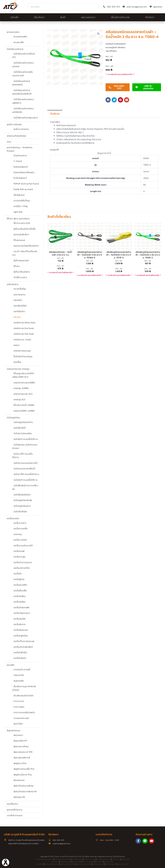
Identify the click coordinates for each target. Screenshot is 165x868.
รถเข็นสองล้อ (20, 619)
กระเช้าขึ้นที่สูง (20, 289)
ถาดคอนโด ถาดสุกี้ (22, 669)
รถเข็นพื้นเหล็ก (20, 591)
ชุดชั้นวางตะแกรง (21, 129)
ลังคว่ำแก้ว (18, 724)
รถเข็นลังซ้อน (20, 596)
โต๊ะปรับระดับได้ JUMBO (24, 405)
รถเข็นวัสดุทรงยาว (22, 613)
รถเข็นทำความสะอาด (23, 562)
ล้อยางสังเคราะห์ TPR (23, 752)
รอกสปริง (18, 300)
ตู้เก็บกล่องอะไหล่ (21, 260)
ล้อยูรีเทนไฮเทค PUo (23, 775)
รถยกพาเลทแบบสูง (22, 351)
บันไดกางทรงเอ (90, 859)
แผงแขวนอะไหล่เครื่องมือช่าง (26, 246)
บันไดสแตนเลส (98, 864)
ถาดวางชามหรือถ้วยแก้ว (24, 712)
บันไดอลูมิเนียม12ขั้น (84, 864)
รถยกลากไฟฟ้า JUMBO (24, 411)
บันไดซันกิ (40, 864)
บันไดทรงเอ (116, 859)
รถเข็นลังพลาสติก (22, 607)
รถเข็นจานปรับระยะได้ (23, 545)
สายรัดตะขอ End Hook (24, 328)
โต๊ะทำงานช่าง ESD (22, 223)
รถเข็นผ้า (18, 574)
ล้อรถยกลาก (19, 780)
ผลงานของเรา (88, 17)
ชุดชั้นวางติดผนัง (14, 124)
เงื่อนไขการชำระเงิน (120, 17)
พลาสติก (11, 665)
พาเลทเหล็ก (19, 42)
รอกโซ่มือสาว (19, 311)
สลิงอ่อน (17, 317)
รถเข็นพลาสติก (20, 585)
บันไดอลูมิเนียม (13, 418)
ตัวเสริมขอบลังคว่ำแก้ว (24, 696)
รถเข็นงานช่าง (20, 523)
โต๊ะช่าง (17, 266)
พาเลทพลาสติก (20, 37)
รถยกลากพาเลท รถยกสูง (18, 369)
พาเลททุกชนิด (13, 32)
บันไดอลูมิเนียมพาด (22, 506)
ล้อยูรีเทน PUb (20, 763)
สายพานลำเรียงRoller (17, 136)
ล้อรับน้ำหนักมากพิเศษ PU (25, 791)
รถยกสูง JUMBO (21, 388)
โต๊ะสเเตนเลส (19, 240)
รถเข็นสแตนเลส (21, 630)
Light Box (18, 212)
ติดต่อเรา (150, 17)
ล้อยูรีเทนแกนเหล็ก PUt (24, 769)
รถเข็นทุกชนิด (13, 518)
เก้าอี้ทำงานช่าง (20, 277)
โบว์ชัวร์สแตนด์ (20, 178)
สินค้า (63, 17)
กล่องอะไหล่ (19, 675)
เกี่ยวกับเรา (39, 17)
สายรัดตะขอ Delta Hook (24, 323)
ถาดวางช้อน (19, 707)
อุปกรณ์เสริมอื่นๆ (21, 234)
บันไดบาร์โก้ (109, 862)
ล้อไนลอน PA (19, 797)
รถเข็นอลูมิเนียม (21, 636)
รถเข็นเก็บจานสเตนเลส (24, 641)
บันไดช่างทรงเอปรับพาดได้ (25, 463)
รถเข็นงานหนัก (20, 540)
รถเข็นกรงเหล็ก (21, 528)
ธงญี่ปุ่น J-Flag (21, 206)
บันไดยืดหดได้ (20, 428)
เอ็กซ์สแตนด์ (19, 195)
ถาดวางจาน (19, 701)
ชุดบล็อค (17, 362)
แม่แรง (17, 345)
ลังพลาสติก (19, 681)
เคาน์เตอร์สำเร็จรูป (22, 201)
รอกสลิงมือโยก (20, 306)
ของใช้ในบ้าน (12, 804)
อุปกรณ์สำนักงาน (15, 810)
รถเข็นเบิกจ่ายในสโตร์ (23, 647)
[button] (98, 34)
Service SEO (111, 857)
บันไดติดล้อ (77, 862)
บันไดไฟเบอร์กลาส (15, 49)
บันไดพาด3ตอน (123, 864)
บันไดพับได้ (99, 862)
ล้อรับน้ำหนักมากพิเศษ (24, 786)
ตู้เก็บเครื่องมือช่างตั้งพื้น (25, 229)
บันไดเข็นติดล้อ (20, 511)
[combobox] (63, 7)
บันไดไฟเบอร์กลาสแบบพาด (26, 118)
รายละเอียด (55, 122)
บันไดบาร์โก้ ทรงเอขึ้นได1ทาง (26, 474)
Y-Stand (18, 161)
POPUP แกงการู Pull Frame (26, 184)
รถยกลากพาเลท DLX (23, 394)
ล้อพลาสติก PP (20, 741)
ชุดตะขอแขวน (20, 294)
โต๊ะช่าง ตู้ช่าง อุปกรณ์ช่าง (18, 219)
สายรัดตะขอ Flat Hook (24, 334)
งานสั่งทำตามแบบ (15, 815)
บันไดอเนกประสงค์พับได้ (24, 469)
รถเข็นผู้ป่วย (19, 579)
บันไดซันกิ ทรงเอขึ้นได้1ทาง (26, 480)
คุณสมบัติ (54, 150)
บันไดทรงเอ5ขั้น (88, 862)
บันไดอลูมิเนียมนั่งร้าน (23, 422)
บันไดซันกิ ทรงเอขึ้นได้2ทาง (26, 439)
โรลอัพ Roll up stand (23, 189)
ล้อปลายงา (18, 735)
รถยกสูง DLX (20, 399)
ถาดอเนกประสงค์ (21, 718)
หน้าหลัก (15, 17)
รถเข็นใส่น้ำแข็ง (20, 652)
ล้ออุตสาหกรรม (14, 730)
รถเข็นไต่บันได (20, 658)
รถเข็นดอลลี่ (19, 551)
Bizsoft (122, 857)
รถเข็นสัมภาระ (20, 624)
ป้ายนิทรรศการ (20, 155)
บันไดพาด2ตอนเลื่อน (23, 433)
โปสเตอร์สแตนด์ (21, 167)
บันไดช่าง (55, 862)
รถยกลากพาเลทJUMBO (24, 383)
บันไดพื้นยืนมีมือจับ (22, 495)
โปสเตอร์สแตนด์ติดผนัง (24, 172)
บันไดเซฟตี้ (126, 859)
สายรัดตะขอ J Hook (22, 340)
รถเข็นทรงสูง (20, 557)
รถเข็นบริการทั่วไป (22, 568)
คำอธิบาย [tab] (55, 114)
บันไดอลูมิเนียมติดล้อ (23, 500)
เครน (9, 142)
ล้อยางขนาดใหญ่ (21, 746)
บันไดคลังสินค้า (111, 864)
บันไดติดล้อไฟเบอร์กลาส (44, 859)
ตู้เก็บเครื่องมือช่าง (22, 272)
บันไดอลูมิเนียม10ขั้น (68, 864)
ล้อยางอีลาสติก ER (22, 758)
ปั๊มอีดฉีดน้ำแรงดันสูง (23, 356)
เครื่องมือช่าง (13, 284)
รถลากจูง (18, 534)
